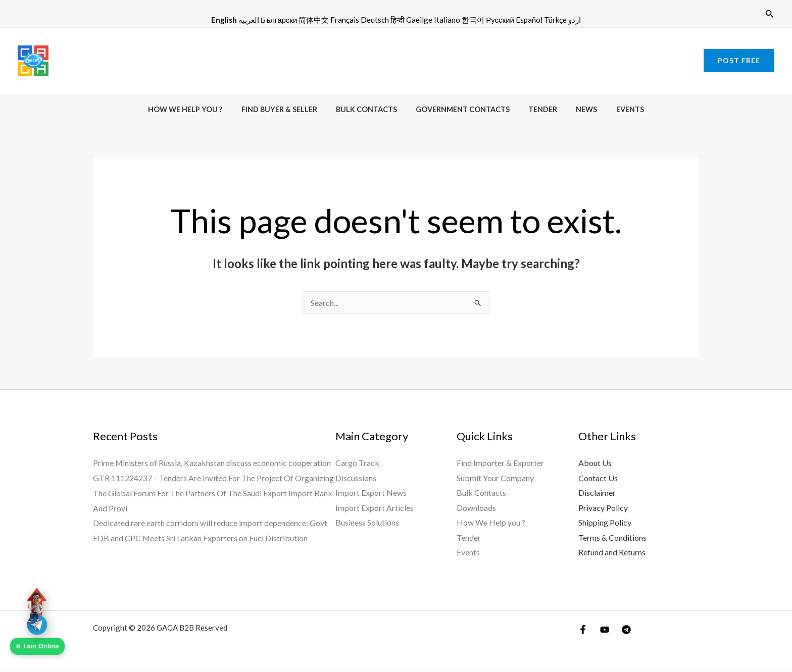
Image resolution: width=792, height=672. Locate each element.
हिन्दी (398, 20)
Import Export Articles (375, 508)
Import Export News (371, 493)
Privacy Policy (603, 508)
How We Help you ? (198, 109)
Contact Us (598, 478)
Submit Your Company (495, 478)
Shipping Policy (605, 523)
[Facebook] (583, 630)
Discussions (356, 478)
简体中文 (314, 20)
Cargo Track (357, 463)
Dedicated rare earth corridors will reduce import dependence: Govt (210, 523)
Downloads (476, 508)
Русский (500, 20)
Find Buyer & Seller (287, 109)
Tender (539, 109)
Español (529, 20)
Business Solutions (367, 523)
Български (279, 20)
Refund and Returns (612, 553)
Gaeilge (419, 20)
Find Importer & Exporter (500, 463)
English (224, 20)
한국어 (473, 20)
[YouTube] (605, 630)
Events (617, 109)
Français (345, 20)
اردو (575, 20)
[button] (770, 14)
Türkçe (555, 20)
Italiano (447, 20)
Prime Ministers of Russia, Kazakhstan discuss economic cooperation (212, 463)
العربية (249, 20)
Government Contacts (463, 109)
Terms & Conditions (612, 538)
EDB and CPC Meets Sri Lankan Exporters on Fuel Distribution (201, 538)
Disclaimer (597, 493)
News (578, 109)
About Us (595, 463)
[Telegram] (626, 630)
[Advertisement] (396, 59)
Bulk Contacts (370, 109)
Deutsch (375, 20)
